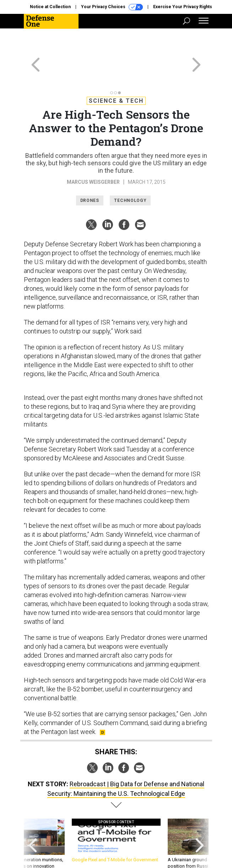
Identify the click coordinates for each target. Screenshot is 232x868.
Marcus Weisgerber (93, 156)
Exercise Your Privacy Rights (183, 7)
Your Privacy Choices (112, 7)
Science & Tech (116, 75)
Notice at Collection (50, 7)
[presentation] (33, 822)
